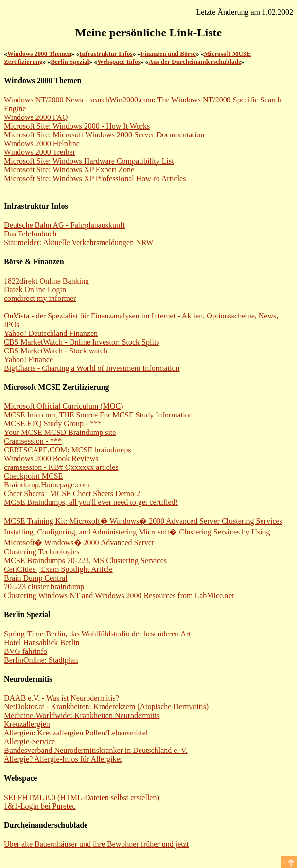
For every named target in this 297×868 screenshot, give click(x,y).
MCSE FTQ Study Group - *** (53, 424)
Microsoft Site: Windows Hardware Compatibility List (89, 161)
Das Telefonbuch (30, 234)
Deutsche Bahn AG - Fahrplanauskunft (64, 225)
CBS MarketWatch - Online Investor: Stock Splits (82, 342)
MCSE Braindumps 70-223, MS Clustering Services (85, 560)
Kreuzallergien (27, 724)
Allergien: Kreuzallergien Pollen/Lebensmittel (76, 733)
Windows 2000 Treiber (40, 152)
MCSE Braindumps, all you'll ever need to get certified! (91, 502)
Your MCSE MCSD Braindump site (60, 432)
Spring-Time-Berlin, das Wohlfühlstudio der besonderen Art (97, 634)
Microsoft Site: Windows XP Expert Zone (69, 170)
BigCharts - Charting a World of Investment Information (92, 368)
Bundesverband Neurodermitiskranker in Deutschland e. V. (96, 750)
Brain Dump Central (36, 578)
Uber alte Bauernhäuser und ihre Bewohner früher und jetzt (96, 844)
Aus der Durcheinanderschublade (194, 61)
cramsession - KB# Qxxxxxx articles (61, 467)
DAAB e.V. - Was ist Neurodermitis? (61, 698)
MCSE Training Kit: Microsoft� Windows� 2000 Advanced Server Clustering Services (143, 521)
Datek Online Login (35, 290)
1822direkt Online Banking (46, 281)
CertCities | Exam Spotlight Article (58, 569)
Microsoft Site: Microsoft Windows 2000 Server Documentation (104, 135)
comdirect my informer (40, 298)
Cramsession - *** (33, 441)
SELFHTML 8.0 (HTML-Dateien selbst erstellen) (82, 797)
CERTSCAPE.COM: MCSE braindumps (68, 450)
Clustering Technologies (42, 552)
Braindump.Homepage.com (47, 485)
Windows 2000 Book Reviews (51, 459)
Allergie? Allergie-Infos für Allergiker (63, 759)
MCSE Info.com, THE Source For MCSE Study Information (98, 415)
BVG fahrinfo (26, 651)
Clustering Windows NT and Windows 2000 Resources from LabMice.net (119, 595)
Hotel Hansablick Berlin (42, 643)
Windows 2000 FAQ (36, 117)
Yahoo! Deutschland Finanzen (51, 333)
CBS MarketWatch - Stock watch (56, 351)
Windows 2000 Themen (39, 54)
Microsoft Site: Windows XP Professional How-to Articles (95, 178)
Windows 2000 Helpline (42, 143)
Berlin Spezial (70, 61)
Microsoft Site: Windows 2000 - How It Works (77, 126)
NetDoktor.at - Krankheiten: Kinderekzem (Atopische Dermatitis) (106, 707)
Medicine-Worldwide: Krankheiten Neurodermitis (82, 715)
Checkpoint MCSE (33, 476)
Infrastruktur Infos (106, 54)
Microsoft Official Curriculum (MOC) (63, 406)
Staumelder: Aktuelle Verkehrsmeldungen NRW (79, 242)
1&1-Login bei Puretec (40, 806)
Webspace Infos (119, 61)
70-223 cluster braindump (44, 587)
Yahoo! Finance (28, 359)
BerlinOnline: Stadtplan (41, 660)
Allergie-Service (29, 742)
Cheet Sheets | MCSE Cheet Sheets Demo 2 (72, 493)
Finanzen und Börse (168, 54)
